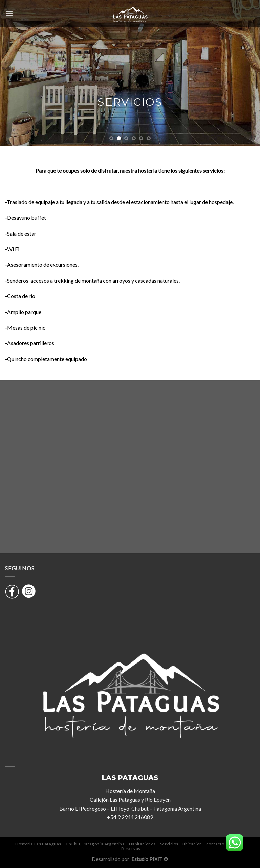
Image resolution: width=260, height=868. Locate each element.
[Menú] (9, 13)
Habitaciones (142, 844)
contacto (215, 844)
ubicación (192, 844)
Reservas (131, 849)
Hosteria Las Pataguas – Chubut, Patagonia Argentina (70, 844)
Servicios (169, 844)
